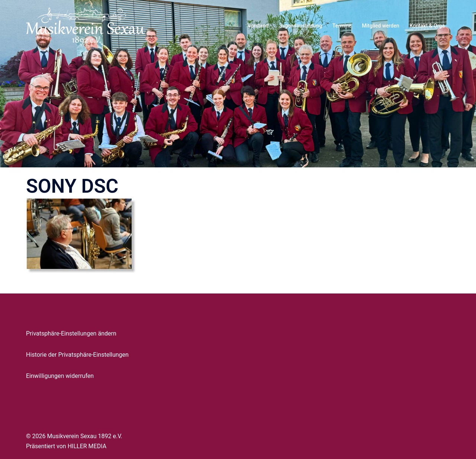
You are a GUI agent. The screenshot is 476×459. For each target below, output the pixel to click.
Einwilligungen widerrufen (60, 376)
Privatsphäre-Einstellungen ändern (71, 333)
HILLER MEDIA (87, 446)
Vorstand (258, 26)
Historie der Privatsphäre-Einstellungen (77, 355)
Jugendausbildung (300, 26)
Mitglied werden (380, 26)
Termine (342, 26)
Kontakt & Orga (427, 26)
